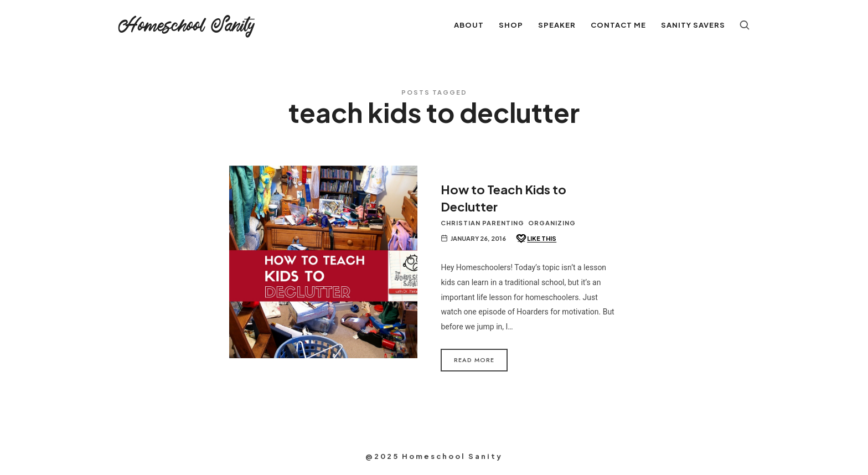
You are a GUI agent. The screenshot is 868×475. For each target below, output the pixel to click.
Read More (474, 360)
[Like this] (536, 239)
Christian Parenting (482, 223)
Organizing (552, 223)
